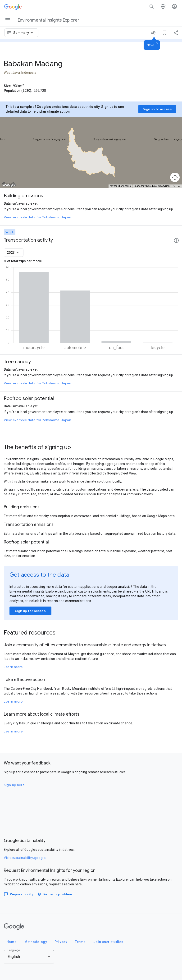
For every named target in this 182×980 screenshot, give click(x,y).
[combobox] (24, 33)
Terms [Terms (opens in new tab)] (177, 186)
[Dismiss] (157, 44)
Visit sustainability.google (25, 858)
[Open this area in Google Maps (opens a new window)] (9, 185)
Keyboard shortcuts (120, 186)
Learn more (13, 667)
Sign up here (14, 785)
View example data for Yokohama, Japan (38, 217)
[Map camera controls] (175, 177)
